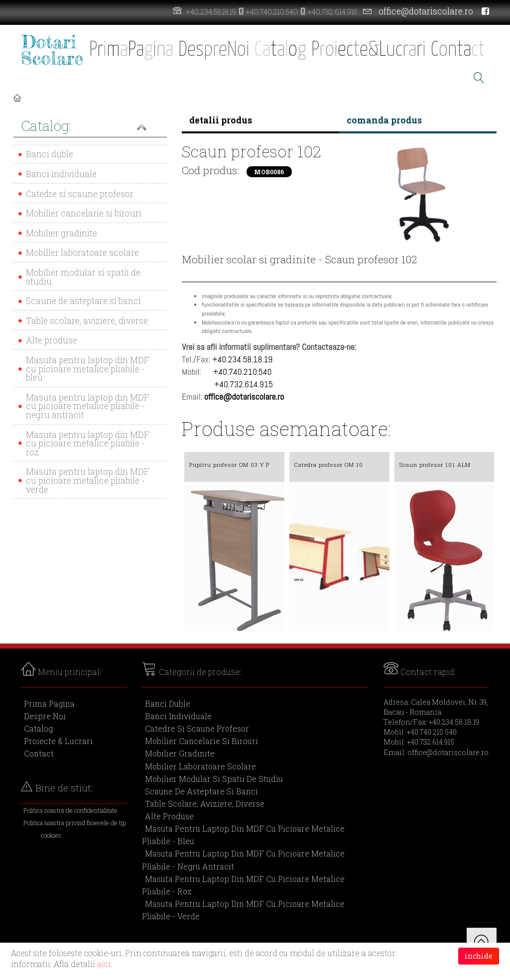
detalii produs (221, 120)
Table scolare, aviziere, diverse (87, 321)
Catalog (38, 728)
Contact (39, 753)
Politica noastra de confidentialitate (70, 810)
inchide (479, 956)
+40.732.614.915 (332, 12)
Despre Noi (45, 716)
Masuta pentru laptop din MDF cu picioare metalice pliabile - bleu (88, 369)
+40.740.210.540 (272, 12)
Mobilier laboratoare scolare (82, 253)
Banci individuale (61, 174)
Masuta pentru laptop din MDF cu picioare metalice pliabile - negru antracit (88, 406)
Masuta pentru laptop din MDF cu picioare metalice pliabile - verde (88, 480)
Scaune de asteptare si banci (83, 301)
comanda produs (384, 120)
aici (104, 964)
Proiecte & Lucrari (58, 741)
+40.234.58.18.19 (211, 12)
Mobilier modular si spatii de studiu (83, 277)
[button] (90, 127)
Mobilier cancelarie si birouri (84, 213)
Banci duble (50, 154)
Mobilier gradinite (62, 233)
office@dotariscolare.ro (426, 11)
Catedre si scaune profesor (80, 194)
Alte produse (52, 340)
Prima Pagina (49, 704)
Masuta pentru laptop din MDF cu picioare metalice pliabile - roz (88, 443)
